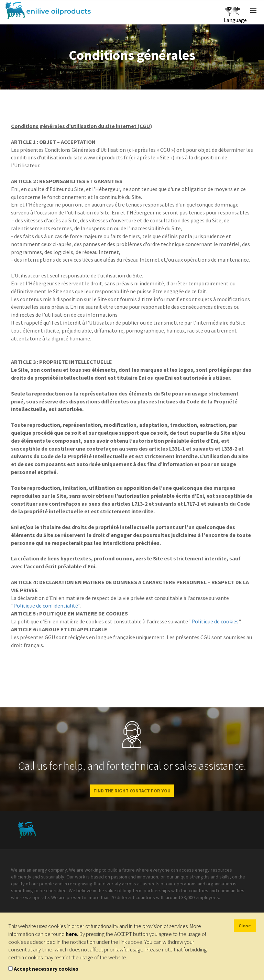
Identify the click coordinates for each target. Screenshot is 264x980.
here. (72, 934)
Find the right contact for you (132, 791)
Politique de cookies (215, 621)
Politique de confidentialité (46, 605)
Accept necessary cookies (46, 969)
